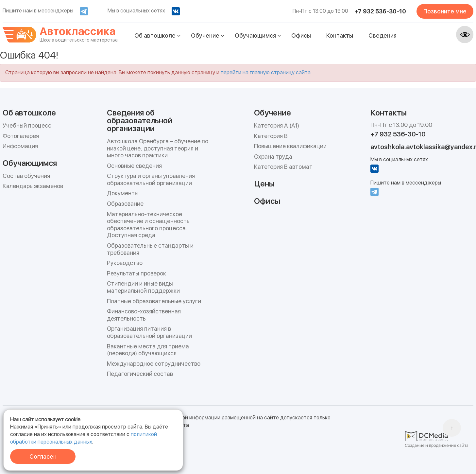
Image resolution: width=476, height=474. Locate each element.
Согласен (43, 456)
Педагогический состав (140, 374)
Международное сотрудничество (154, 364)
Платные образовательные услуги (154, 301)
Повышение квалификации (290, 146)
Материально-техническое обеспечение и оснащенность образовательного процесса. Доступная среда (148, 225)
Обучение (205, 35)
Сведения (382, 35)
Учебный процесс (27, 125)
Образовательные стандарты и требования (150, 249)
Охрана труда (273, 157)
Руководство (125, 263)
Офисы (301, 35)
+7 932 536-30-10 (380, 11)
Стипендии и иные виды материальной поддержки (143, 287)
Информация (20, 146)
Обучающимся (255, 35)
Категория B (271, 136)
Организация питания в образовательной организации (149, 332)
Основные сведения (134, 166)
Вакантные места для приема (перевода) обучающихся (148, 350)
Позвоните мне (445, 11)
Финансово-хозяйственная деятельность (144, 315)
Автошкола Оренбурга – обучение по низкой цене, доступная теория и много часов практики (158, 148)
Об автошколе (155, 35)
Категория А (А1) (277, 125)
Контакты (340, 35)
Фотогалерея (21, 136)
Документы (123, 193)
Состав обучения (26, 176)
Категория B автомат (283, 167)
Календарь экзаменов (33, 186)
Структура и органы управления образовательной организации (151, 179)
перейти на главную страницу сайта (266, 72)
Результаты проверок (136, 273)
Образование (125, 204)
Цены (264, 183)
